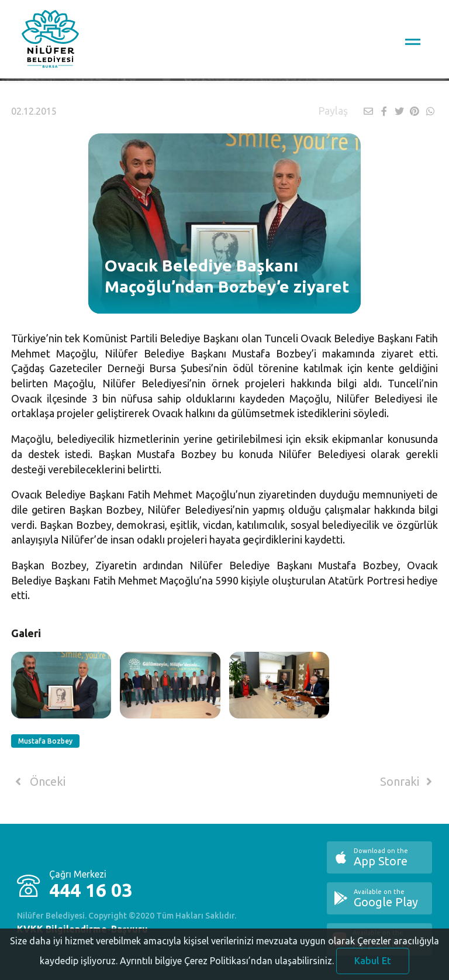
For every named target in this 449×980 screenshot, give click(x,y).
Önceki (38, 782)
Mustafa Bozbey (45, 741)
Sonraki (408, 782)
